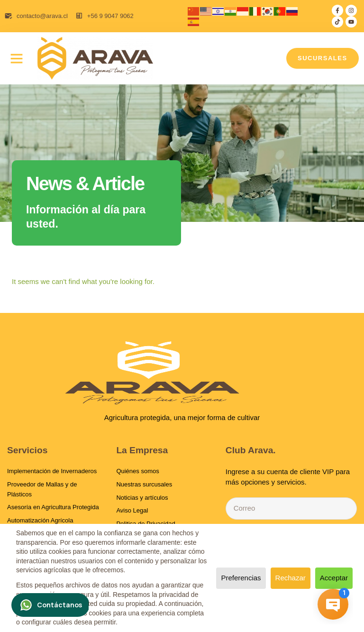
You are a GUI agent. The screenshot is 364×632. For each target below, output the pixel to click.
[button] (17, 58)
